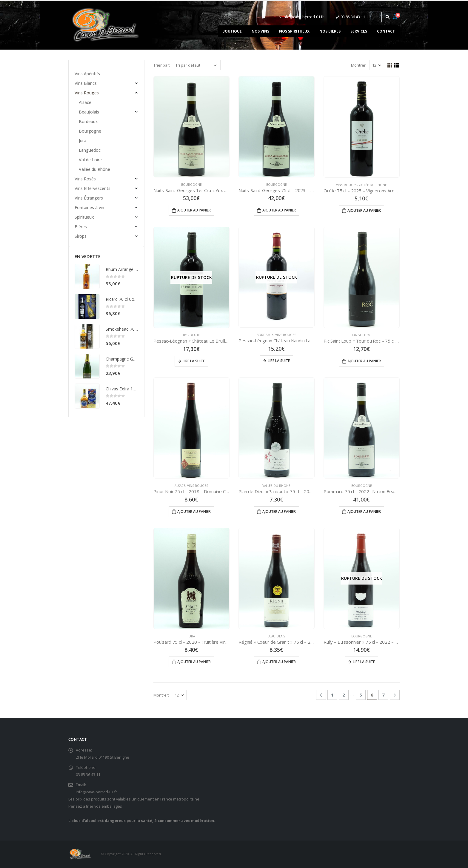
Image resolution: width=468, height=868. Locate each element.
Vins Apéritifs (87, 74)
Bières (81, 227)
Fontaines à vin (89, 207)
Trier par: (162, 65)
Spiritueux (84, 217)
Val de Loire (90, 160)
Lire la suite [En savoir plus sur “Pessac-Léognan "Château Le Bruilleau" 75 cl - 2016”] (194, 361)
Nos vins (260, 31)
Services (359, 31)
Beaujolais (276, 636)
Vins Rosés (85, 179)
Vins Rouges (347, 185)
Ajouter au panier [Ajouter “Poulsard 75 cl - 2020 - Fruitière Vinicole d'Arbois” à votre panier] (194, 662)
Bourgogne (191, 185)
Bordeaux (191, 335)
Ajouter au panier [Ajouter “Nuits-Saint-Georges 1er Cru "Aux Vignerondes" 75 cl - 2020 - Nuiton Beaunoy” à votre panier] (194, 210)
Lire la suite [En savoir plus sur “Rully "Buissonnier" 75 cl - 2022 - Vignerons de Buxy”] (364, 662)
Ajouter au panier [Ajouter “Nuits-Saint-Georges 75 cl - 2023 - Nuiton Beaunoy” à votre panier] (279, 210)
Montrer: (359, 65)
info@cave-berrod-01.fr (302, 17)
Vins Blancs (86, 83)
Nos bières (330, 31)
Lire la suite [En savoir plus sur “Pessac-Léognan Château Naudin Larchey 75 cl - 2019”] (279, 361)
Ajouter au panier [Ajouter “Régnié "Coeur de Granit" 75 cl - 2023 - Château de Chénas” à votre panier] (279, 662)
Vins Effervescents (93, 188)
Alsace (180, 486)
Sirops (81, 236)
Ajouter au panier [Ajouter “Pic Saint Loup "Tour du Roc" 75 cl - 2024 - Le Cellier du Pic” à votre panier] (364, 361)
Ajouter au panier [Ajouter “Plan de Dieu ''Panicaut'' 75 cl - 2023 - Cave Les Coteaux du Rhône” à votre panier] (279, 512)
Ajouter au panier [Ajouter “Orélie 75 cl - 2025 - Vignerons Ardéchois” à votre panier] (364, 210)
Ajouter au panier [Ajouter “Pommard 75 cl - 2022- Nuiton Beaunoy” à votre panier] (364, 512)
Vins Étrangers (89, 198)
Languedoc (362, 335)
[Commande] (197, 65)
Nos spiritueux (294, 31)
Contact (386, 31)
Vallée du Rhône (373, 185)
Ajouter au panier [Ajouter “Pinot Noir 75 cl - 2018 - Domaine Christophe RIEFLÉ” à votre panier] (194, 512)
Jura (191, 636)
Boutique (232, 31)
